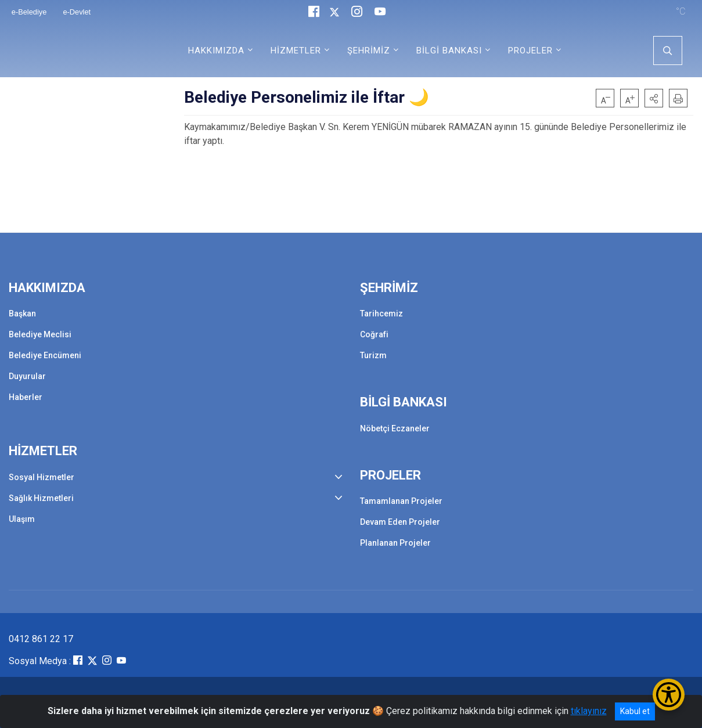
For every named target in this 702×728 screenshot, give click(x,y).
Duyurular (27, 376)
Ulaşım (22, 519)
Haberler (26, 397)
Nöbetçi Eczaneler (395, 428)
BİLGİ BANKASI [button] (449, 51)
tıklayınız (589, 711)
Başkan (22, 313)
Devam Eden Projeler (400, 522)
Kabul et (635, 711)
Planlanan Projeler (395, 543)
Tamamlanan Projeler (401, 501)
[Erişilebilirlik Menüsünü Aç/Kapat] (669, 695)
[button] (654, 98)
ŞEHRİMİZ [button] (369, 51)
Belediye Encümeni (45, 355)
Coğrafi (374, 334)
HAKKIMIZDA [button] (216, 51)
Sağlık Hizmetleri (41, 498)
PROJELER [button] (530, 51)
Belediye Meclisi (40, 334)
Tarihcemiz (381, 313)
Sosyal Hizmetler (42, 477)
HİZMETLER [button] (296, 51)
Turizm (373, 355)
